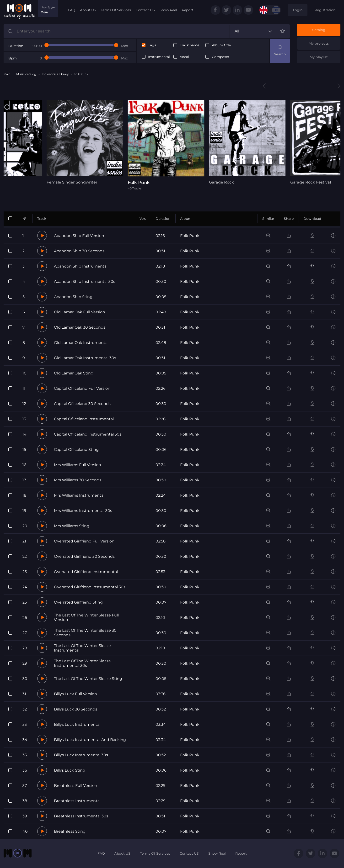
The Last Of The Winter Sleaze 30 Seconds (85, 633)
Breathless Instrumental (77, 801)
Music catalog (26, 74)
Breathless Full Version (76, 786)
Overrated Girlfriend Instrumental (86, 572)
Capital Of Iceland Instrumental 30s (88, 434)
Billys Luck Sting (70, 770)
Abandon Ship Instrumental (81, 266)
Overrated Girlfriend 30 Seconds (84, 556)
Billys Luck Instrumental (77, 724)
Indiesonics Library (55, 74)
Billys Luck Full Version (75, 694)
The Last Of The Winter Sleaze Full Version (86, 617)
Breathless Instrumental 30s (81, 816)
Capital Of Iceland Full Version (82, 388)
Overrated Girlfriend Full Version (84, 541)
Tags (152, 45)
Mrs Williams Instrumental (79, 495)
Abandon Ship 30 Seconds (79, 251)
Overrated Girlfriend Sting (78, 602)
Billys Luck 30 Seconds (76, 709)
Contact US (145, 10)
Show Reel (168, 10)
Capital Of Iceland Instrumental (84, 419)
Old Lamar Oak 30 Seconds (80, 327)
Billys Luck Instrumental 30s (81, 755)
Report (188, 10)
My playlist (319, 57)
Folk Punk (190, 236)
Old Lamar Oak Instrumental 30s (85, 358)
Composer (221, 57)
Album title (221, 45)
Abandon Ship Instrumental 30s (85, 281)
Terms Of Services (116, 10)
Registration (325, 10)
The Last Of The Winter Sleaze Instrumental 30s (82, 663)
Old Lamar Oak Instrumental (81, 343)
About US (88, 10)
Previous (268, 86)
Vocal (184, 57)
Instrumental (159, 57)
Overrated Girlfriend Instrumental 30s (90, 587)
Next (335, 86)
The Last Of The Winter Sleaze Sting (88, 679)
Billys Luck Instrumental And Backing (90, 740)
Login (298, 10)
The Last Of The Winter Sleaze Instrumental (82, 648)
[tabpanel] (85, 142)
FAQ (72, 10)
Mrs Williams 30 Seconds (78, 480)
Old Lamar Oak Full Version (80, 312)
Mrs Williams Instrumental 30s (83, 511)
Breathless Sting (70, 831)
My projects (319, 43)
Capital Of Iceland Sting (76, 450)
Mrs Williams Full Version (78, 465)
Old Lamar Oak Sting (74, 373)
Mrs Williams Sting (72, 526)
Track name (190, 45)
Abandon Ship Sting (73, 297)
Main (7, 74)
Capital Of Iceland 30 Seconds (82, 404)
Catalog (319, 30)
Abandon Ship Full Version (79, 236)
